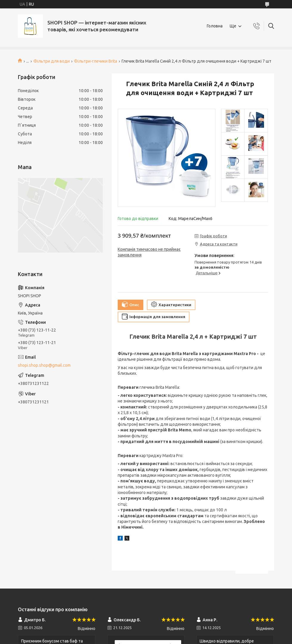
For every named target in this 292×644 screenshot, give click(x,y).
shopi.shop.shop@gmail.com (44, 365)
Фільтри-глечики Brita (95, 61)
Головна (215, 26)
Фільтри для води (52, 61)
